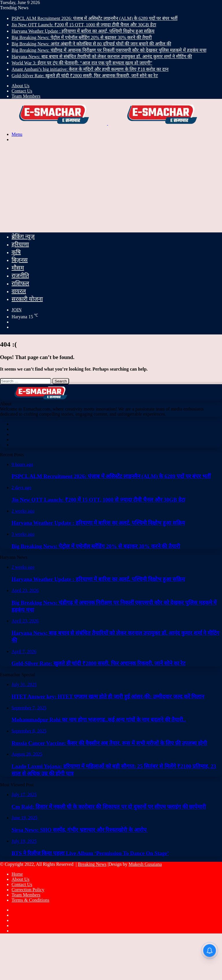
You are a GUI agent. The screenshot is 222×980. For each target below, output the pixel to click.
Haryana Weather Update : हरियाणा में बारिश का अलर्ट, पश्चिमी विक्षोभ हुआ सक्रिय (83, 31)
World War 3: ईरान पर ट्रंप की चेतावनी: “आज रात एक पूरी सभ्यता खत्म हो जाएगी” (82, 63)
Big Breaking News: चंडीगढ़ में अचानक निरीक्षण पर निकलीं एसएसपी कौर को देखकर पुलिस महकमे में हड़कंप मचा (109, 50)
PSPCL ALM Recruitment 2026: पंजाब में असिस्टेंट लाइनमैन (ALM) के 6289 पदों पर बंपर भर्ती (95, 18)
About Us (21, 86)
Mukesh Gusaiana (145, 864)
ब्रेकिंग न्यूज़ (23, 236)
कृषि (16, 252)
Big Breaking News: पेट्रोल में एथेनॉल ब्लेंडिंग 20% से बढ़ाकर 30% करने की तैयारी (82, 37)
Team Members (26, 96)
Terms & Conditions (30, 900)
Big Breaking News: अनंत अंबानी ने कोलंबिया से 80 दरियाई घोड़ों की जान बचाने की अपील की (91, 44)
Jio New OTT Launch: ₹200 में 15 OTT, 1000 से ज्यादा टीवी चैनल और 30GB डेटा (84, 25)
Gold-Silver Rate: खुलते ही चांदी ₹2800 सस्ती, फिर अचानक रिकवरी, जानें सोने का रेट (85, 76)
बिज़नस (20, 260)
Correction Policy (28, 890)
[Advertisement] (111, 187)
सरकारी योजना (27, 299)
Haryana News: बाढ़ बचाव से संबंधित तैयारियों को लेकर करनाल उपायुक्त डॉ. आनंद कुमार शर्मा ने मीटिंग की (102, 57)
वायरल (19, 291)
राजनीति (20, 275)
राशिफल (20, 283)
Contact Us (22, 91)
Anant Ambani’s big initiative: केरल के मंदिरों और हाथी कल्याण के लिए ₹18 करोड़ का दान (90, 69)
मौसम (18, 268)
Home (17, 874)
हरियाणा (20, 244)
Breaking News (92, 864)
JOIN (17, 310)
